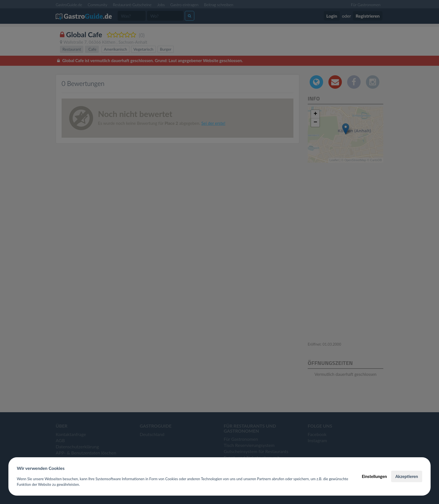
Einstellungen (374, 476)
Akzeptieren (407, 476)
